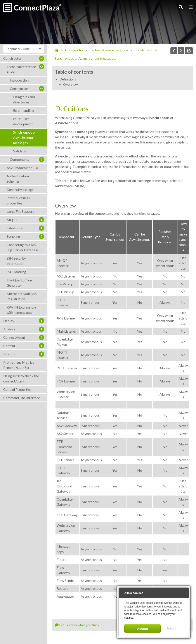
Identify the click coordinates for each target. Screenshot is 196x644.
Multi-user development (23, 121)
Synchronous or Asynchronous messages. (25, 137)
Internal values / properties (18, 200)
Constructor (12, 58)
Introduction (19, 80)
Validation (21, 151)
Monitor (10, 354)
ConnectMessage (20, 189)
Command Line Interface (22, 398)
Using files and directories (24, 99)
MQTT (12, 220)
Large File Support (20, 211)
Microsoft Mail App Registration (22, 296)
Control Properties (17, 389)
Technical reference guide (21, 69)
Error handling (24, 110)
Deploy (9, 321)
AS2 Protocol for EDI (22, 168)
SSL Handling (16, 272)
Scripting (13, 236)
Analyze (9, 329)
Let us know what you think (77, 625)
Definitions (68, 79)
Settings (171, 628)
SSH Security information (16, 261)
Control (9, 346)
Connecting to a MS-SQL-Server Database (23, 247)
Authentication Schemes (18, 179)
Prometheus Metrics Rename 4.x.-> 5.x (19, 365)
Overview (70, 84)
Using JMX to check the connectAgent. (21, 378)
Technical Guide (18, 49)
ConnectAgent (14, 337)
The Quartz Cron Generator (19, 283)
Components (19, 159)
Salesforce (14, 228)
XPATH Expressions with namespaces (22, 310)
